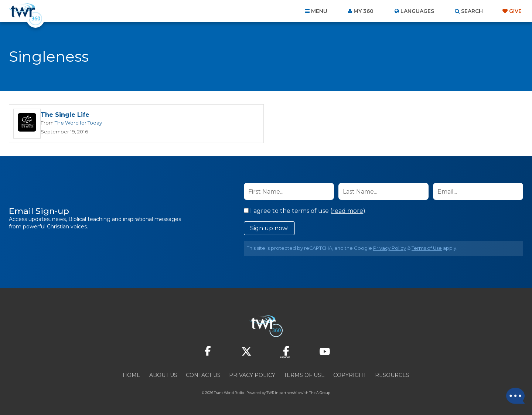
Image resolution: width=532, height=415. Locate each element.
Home (132, 375)
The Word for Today (78, 123)
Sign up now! (269, 228)
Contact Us (203, 375)
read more (348, 211)
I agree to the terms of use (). (305, 211)
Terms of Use (427, 248)
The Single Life (65, 115)
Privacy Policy (390, 248)
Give (515, 11)
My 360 (364, 11)
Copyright (350, 375)
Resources (392, 375)
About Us (163, 375)
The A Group (320, 393)
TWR (270, 393)
